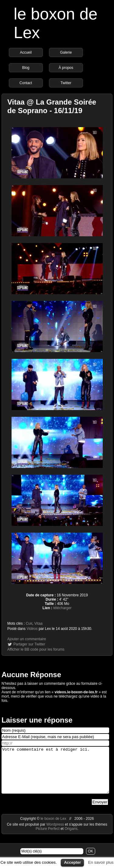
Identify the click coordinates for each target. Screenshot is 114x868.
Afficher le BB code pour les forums (36, 649)
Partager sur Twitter (29, 644)
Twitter (66, 83)
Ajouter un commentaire (27, 639)
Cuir (29, 623)
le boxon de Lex (53, 828)
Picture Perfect (48, 838)
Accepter (72, 862)
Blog (26, 68)
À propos (66, 68)
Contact (26, 83)
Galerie (66, 52)
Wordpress (55, 834)
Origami (71, 838)
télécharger (62, 608)
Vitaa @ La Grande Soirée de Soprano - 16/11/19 (52, 106)
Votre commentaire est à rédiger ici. (55, 775)
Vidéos (32, 629)
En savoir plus (101, 862)
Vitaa (38, 623)
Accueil (26, 52)
